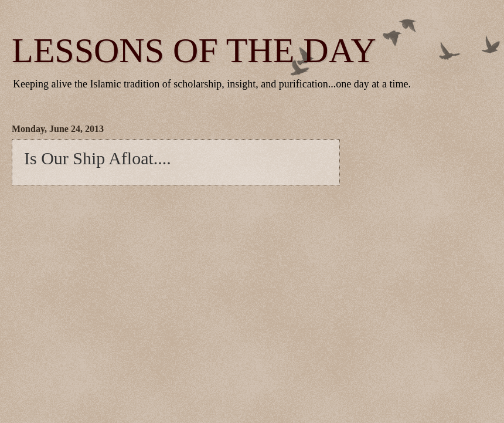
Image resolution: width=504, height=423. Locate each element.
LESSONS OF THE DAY (194, 50)
